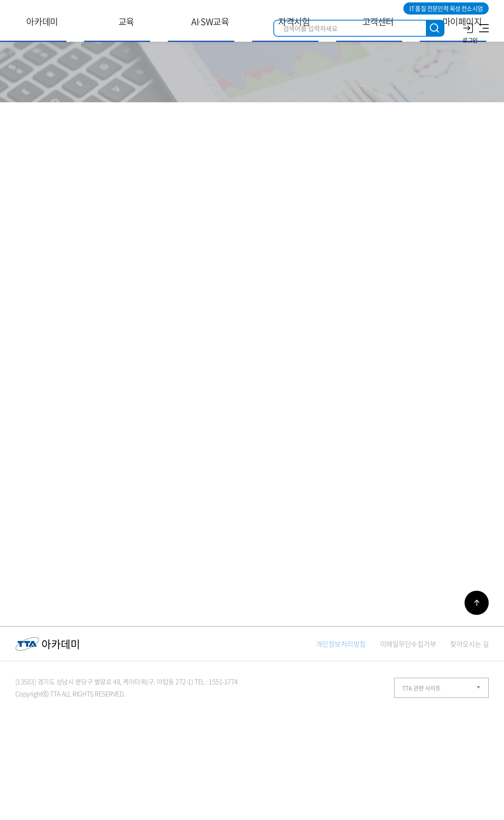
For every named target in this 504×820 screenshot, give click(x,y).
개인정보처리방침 (341, 724)
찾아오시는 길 (469, 724)
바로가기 (477, 683)
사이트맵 (483, 28)
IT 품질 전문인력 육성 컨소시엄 (446, 8)
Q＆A (275, 117)
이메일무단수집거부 (408, 724)
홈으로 (228, 117)
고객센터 (246, 117)
